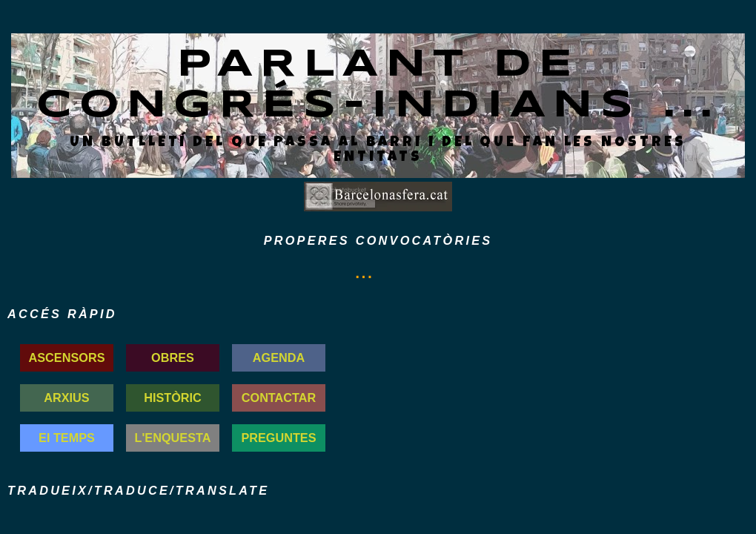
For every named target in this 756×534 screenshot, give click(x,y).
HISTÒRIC (173, 398)
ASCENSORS (67, 357)
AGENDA (279, 357)
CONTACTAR (279, 398)
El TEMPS (67, 438)
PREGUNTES (278, 438)
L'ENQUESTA (173, 438)
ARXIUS (66, 398)
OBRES (173, 357)
